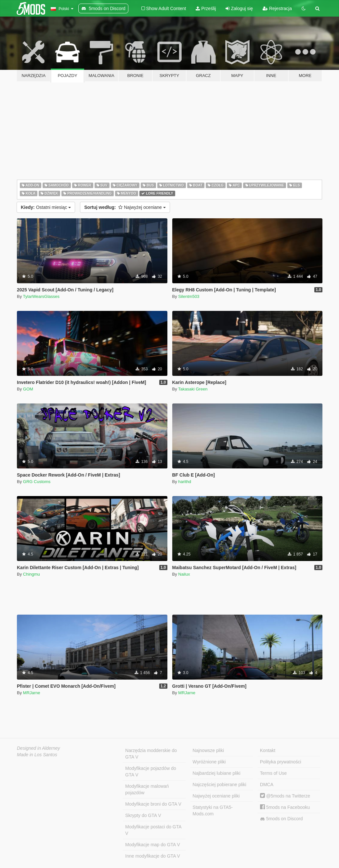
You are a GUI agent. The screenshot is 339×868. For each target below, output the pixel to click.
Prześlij (206, 8)
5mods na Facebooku (285, 807)
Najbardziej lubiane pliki (217, 773)
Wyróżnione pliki (209, 762)
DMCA (267, 785)
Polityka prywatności (281, 762)
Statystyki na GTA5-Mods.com (213, 811)
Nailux (184, 574)
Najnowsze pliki (208, 750)
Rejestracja (277, 8)
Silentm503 (189, 296)
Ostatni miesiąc (46, 207)
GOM (28, 389)
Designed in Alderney (39, 748)
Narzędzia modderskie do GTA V (151, 754)
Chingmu (32, 574)
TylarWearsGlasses (41, 296)
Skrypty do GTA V (143, 815)
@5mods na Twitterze (285, 796)
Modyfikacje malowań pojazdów (147, 789)
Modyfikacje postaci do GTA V (153, 830)
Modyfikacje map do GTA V (153, 845)
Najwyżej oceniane (125, 207)
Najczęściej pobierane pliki (220, 785)
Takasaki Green (193, 389)
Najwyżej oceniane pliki (216, 796)
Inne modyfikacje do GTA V (153, 856)
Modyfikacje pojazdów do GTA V (150, 772)
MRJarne (32, 693)
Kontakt (268, 750)
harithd (185, 482)
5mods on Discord (281, 819)
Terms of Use (273, 773)
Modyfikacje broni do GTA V (153, 804)
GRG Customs (37, 482)
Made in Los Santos (37, 755)
